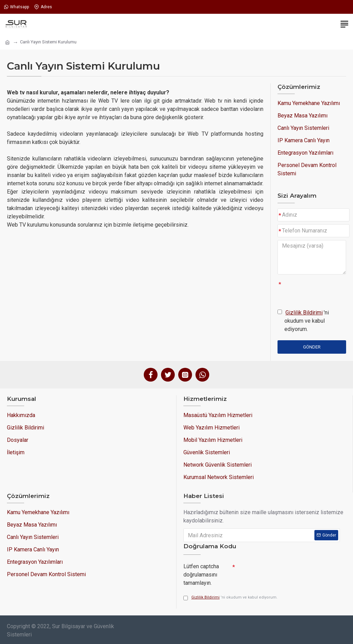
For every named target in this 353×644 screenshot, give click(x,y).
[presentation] (283, 572)
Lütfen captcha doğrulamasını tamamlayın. (201, 574)
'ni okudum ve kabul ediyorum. (303, 320)
